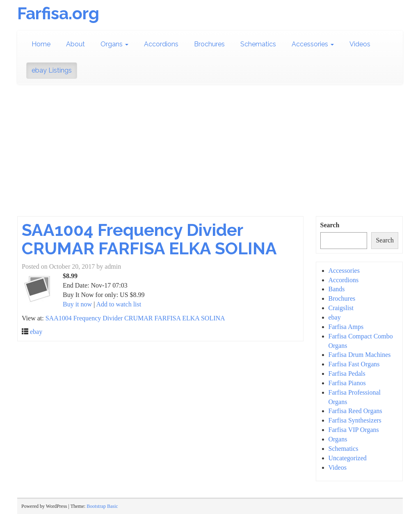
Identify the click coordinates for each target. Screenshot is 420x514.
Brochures (209, 44)
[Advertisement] (210, 155)
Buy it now (77, 304)
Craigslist (341, 308)
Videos (360, 44)
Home (41, 44)
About (75, 44)
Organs (114, 44)
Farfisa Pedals (347, 374)
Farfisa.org (58, 13)
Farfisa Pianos (347, 383)
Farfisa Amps (346, 327)
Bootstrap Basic (102, 506)
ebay (36, 332)
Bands (337, 289)
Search (330, 225)
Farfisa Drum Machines (360, 355)
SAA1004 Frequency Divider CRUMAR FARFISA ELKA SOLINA (149, 239)
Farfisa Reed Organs (355, 411)
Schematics (258, 44)
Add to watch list (119, 304)
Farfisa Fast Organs (354, 364)
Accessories (313, 44)
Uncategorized (348, 458)
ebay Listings (52, 70)
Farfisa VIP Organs (354, 430)
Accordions (161, 44)
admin (113, 266)
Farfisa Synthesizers (355, 420)
